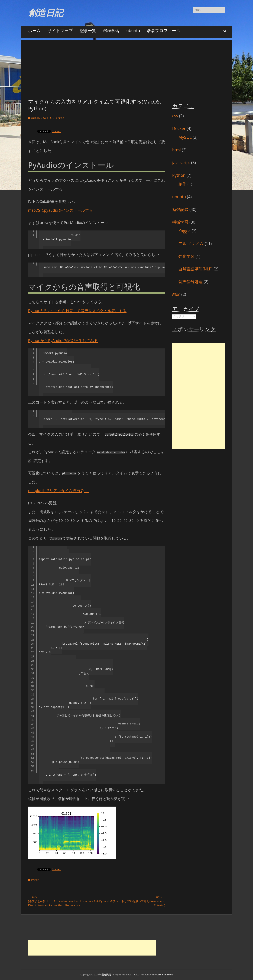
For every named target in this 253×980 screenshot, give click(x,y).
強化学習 (186, 256)
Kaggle (184, 231)
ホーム (34, 30)
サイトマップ (60, 30)
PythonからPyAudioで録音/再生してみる (63, 341)
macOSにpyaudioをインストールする (60, 210)
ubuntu (133, 30)
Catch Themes (165, 975)
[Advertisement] (126, 65)
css (175, 116)
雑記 (176, 294)
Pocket (56, 131)
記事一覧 (88, 30)
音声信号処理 (190, 282)
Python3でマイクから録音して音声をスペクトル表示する (77, 311)
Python (35, 880)
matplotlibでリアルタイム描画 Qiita (58, 491)
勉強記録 (180, 209)
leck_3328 (58, 118)
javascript (181, 163)
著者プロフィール (164, 30)
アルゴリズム (191, 244)
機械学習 (111, 30)
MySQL (185, 137)
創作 (182, 184)
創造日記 (46, 13)
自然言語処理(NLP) (195, 269)
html (176, 150)
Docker (179, 128)
